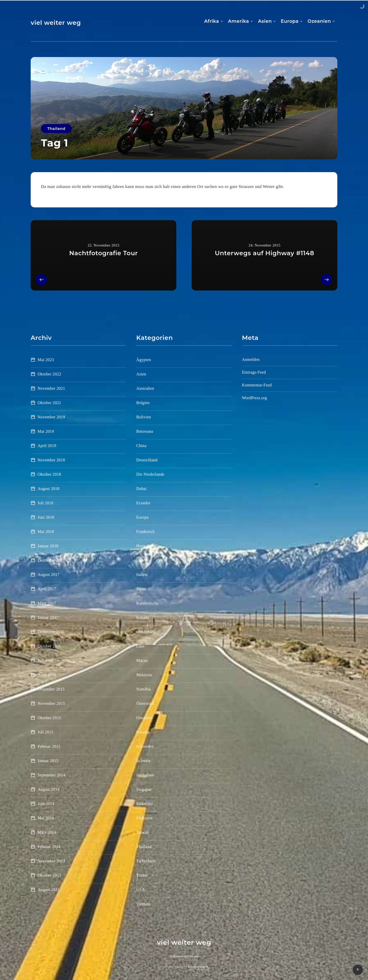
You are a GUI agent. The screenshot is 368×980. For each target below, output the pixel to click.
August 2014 (49, 789)
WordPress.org (255, 398)
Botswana (145, 431)
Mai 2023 (46, 360)
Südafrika (145, 804)
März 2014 (47, 832)
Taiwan (142, 832)
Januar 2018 (48, 546)
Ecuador (143, 503)
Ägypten (143, 360)
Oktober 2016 (49, 646)
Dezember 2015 (51, 689)
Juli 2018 (45, 503)
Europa (290, 21)
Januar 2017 (48, 617)
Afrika (212, 21)
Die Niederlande (150, 474)
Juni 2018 (46, 517)
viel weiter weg (56, 23)
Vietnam (143, 904)
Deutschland (147, 460)
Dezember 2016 (51, 632)
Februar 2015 (49, 746)
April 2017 (47, 589)
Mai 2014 (46, 818)
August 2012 (49, 890)
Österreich (145, 703)
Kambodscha (147, 603)
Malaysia (144, 675)
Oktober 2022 (49, 374)
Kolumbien (146, 632)
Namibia (143, 689)
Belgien (143, 403)
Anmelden (251, 359)
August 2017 (49, 575)
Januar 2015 (48, 761)
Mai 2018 (46, 532)
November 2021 (51, 388)
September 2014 (51, 775)
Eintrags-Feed (254, 372)
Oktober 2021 (49, 403)
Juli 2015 (45, 732)
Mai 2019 (46, 431)
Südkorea (144, 818)
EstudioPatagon (198, 967)
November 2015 (51, 703)
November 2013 (51, 861)
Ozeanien (319, 21)
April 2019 (47, 446)
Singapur (144, 789)
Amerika (238, 21)
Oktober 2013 (49, 875)
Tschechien (146, 861)
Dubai (141, 489)
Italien (142, 575)
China (141, 446)
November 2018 (51, 460)
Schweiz (143, 761)
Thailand (56, 129)
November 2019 (51, 417)
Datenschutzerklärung (184, 956)
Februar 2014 (49, 847)
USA (140, 890)
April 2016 (47, 675)
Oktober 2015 (49, 718)
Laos (140, 646)
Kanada (143, 617)
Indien (142, 560)
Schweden (145, 746)
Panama (143, 732)
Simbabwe (145, 775)
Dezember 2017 (51, 560)
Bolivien (144, 417)
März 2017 (47, 603)
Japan (141, 589)
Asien (265, 21)
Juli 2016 (45, 660)
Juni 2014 (46, 804)
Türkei (142, 875)
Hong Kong (146, 546)
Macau (142, 660)
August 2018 (49, 489)
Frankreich (145, 532)
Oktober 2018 (49, 474)
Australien (145, 388)
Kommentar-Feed (257, 385)
